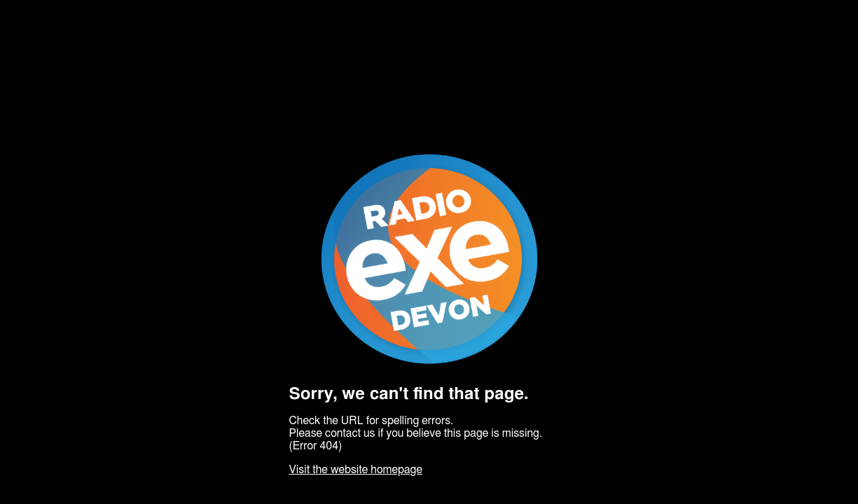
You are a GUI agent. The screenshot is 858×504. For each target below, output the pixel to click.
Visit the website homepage (356, 470)
